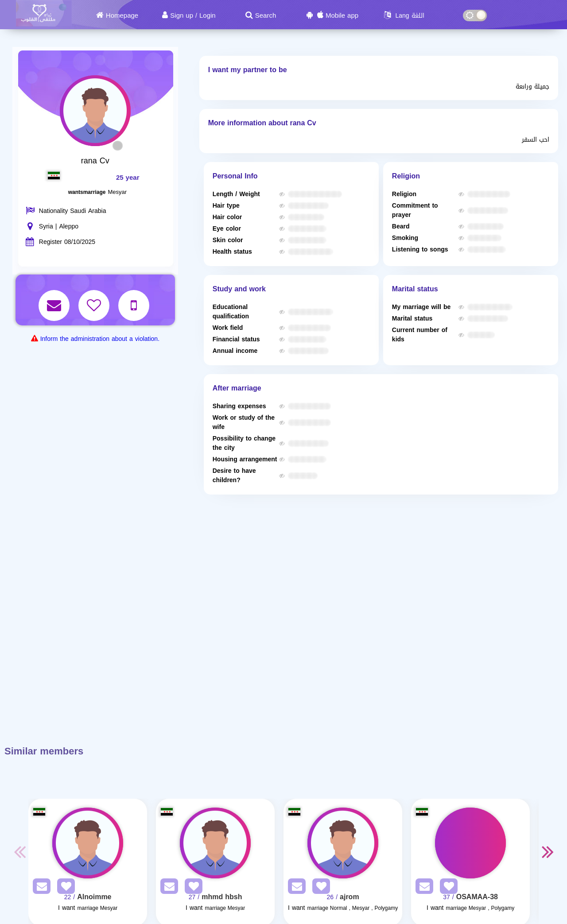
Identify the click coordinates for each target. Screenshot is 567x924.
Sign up (182, 15)
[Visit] (88, 843)
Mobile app (342, 15)
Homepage (122, 15)
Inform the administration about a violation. (100, 339)
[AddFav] (64, 888)
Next (548, 851)
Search (266, 15)
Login (208, 15)
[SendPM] (39, 888)
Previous (19, 851)
